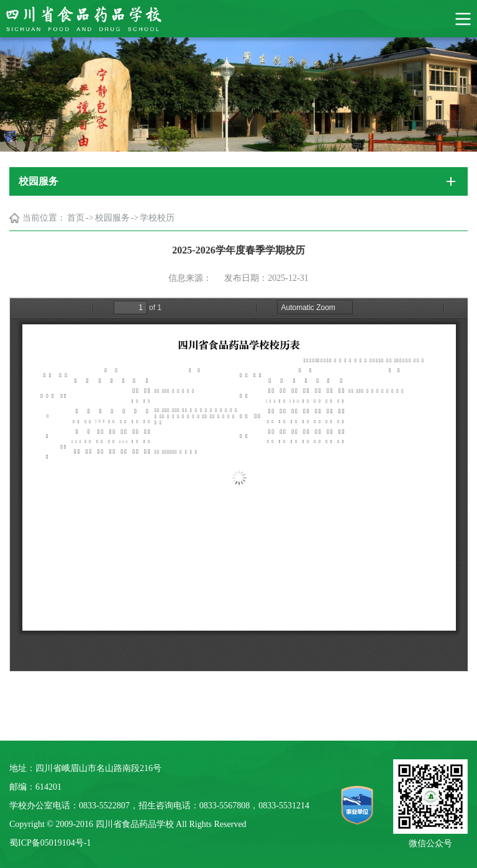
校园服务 (112, 218)
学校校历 (157, 218)
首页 (76, 218)
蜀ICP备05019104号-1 (50, 843)
